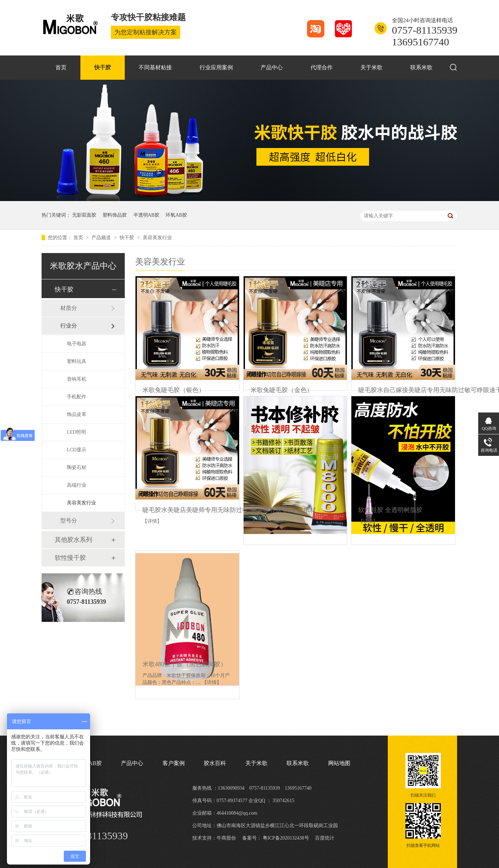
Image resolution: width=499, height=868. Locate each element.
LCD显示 (77, 450)
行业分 (69, 326)
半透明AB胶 (146, 215)
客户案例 (174, 763)
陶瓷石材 (77, 467)
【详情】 (152, 521)
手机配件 (77, 397)
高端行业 (77, 485)
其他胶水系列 (73, 540)
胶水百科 (215, 763)
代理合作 (322, 67)
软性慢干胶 (70, 558)
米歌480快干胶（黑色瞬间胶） (185, 664)
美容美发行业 (157, 238)
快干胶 (103, 67)
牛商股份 (226, 838)
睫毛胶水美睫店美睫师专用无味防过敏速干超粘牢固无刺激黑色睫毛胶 (239, 510)
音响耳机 (77, 379)
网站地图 (339, 763)
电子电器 (77, 344)
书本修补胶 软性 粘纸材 (283, 510)
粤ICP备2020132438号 (286, 838)
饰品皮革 (77, 414)
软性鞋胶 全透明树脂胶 (390, 510)
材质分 (69, 308)
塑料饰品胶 (115, 215)
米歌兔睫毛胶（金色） (282, 390)
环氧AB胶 (176, 215)
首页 (61, 67)
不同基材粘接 (155, 67)
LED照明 (76, 432)
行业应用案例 (216, 67)
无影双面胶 (84, 215)
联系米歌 (421, 67)
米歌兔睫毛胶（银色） (174, 390)
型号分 (69, 520)
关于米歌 (371, 67)
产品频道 (102, 238)
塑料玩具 (77, 361)
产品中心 (272, 67)
